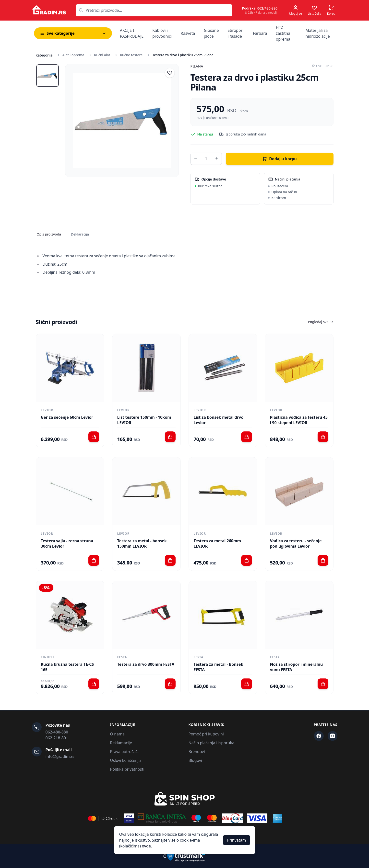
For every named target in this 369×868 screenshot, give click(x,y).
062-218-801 (57, 738)
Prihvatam (236, 840)
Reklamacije (121, 743)
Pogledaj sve (321, 322)
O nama (117, 734)
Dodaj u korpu (279, 159)
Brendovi (197, 752)
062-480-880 (57, 732)
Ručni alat (102, 55)
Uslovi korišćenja (126, 760)
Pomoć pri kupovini (206, 734)
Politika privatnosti (127, 769)
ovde (146, 846)
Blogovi (195, 760)
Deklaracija (80, 234)
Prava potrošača (125, 752)
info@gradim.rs (60, 756)
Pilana (197, 66)
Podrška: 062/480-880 (260, 8)
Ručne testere (131, 55)
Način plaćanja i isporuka (211, 743)
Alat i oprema (73, 55)
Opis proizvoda (49, 234)
